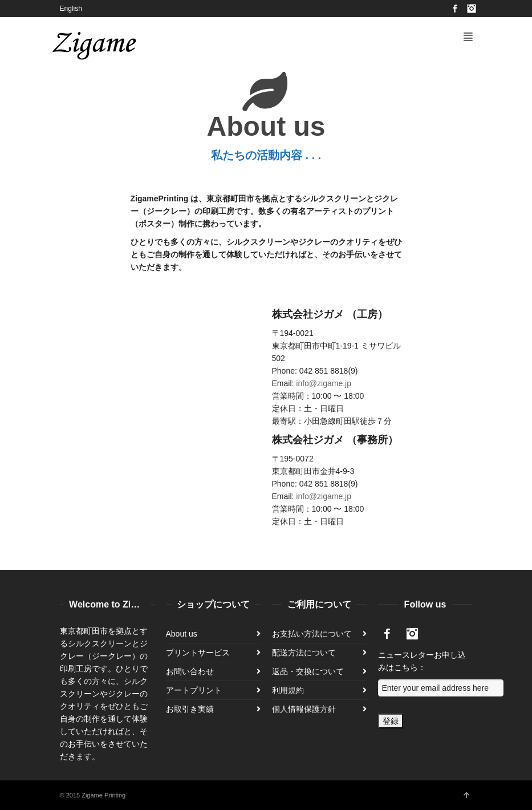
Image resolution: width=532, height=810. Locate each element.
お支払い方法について (312, 634)
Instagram (472, 9)
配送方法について (304, 653)
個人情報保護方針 (304, 709)
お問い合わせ (190, 671)
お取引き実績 (190, 709)
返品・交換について (308, 671)
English (71, 9)
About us (182, 634)
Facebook (455, 9)
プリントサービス (198, 653)
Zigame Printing (103, 795)
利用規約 (288, 690)
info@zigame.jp (324, 383)
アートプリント (194, 690)
